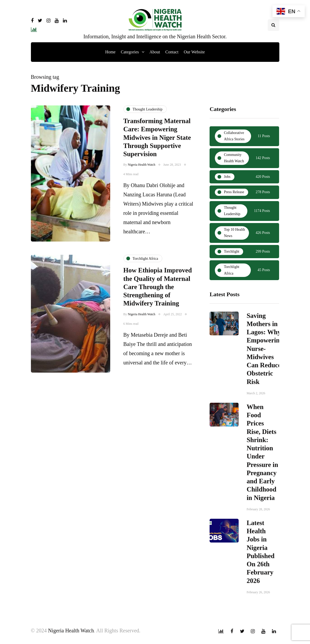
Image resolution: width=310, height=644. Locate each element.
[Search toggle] (274, 25)
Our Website (194, 52)
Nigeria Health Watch (142, 165)
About (155, 52)
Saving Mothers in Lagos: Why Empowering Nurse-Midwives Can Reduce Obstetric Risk (265, 351)
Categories (130, 52)
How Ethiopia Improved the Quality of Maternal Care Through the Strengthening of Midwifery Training (158, 291)
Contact (172, 52)
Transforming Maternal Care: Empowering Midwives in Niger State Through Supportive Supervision (157, 137)
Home (110, 52)
